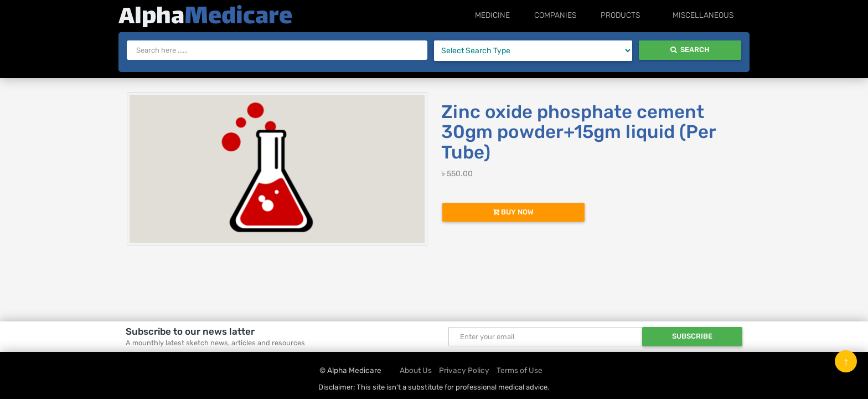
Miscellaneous (712, 15)
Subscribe (692, 336)
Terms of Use (520, 370)
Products (646, 15)
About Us (416, 370)
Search (690, 50)
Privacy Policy (464, 370)
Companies (589, 15)
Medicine (534, 15)
